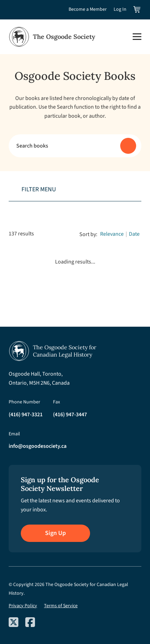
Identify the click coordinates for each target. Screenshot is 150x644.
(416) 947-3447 (70, 415)
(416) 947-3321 (26, 415)
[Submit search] (128, 146)
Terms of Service (61, 606)
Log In (120, 9)
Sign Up (55, 533)
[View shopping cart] (137, 10)
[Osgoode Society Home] (52, 37)
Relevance (112, 234)
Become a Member (88, 9)
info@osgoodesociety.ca (38, 446)
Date (134, 234)
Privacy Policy (23, 606)
